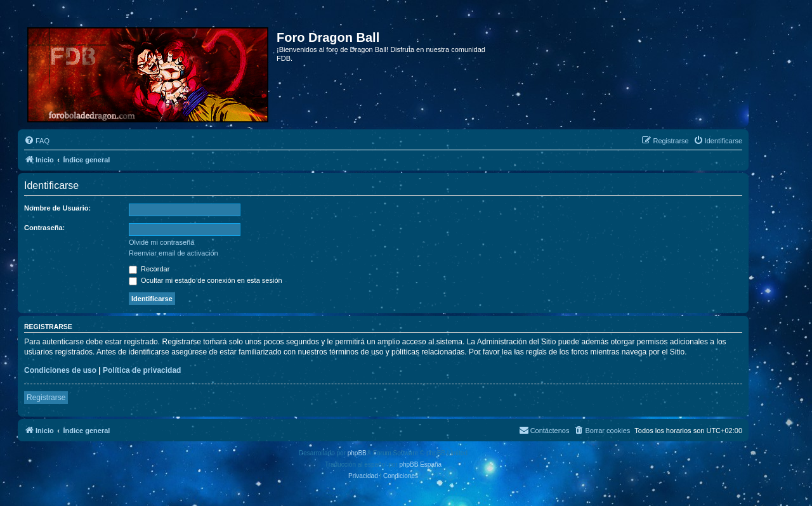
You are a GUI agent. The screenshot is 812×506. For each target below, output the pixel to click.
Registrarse (46, 398)
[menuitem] (37, 141)
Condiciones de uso (60, 370)
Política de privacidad (142, 370)
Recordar (149, 269)
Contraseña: (44, 228)
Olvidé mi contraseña (161, 242)
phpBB (357, 453)
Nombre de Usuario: (57, 208)
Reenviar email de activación (174, 253)
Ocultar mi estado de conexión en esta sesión (206, 280)
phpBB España (420, 464)
